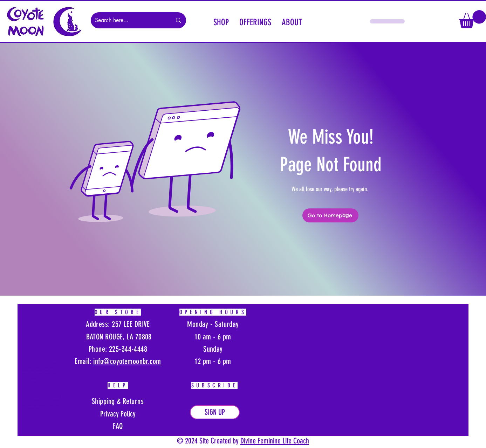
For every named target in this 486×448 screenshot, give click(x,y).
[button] (221, 21)
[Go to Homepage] (330, 215)
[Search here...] (128, 20)
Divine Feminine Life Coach (275, 441)
